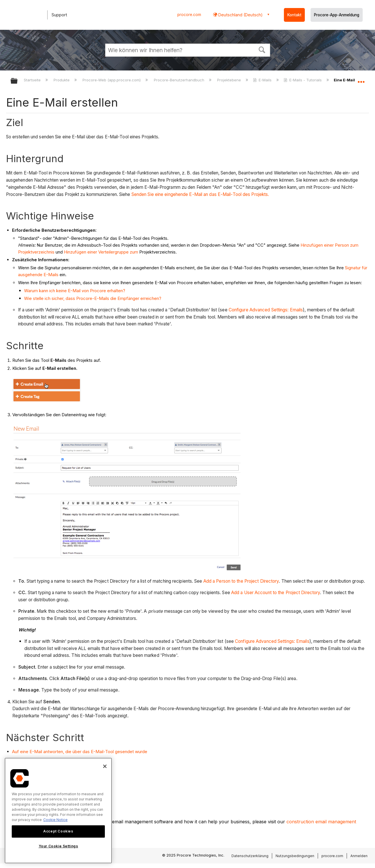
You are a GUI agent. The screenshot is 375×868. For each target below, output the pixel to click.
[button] (262, 49)
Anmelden (359, 856)
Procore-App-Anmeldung (337, 15)
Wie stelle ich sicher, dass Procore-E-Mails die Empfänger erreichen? (93, 298)
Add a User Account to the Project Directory (276, 593)
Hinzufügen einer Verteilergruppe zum (101, 252)
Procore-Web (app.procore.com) (112, 80)
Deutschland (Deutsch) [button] (240, 15)
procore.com (189, 15)
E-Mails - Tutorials (303, 80)
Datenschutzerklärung (250, 856)
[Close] (105, 766)
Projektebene (230, 80)
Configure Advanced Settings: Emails (266, 310)
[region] (58, 811)
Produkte (62, 80)
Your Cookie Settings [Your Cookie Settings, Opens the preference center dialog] (58, 846)
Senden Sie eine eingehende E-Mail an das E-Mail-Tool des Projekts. (200, 194)
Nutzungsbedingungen (295, 856)
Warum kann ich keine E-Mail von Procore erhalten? (75, 291)
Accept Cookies (58, 831)
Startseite (33, 80)
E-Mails (263, 80)
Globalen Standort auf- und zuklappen (361, 79)
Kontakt (294, 15)
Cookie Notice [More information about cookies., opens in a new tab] (55, 820)
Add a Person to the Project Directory (241, 581)
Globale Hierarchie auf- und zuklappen (18, 81)
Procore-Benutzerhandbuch (180, 80)
